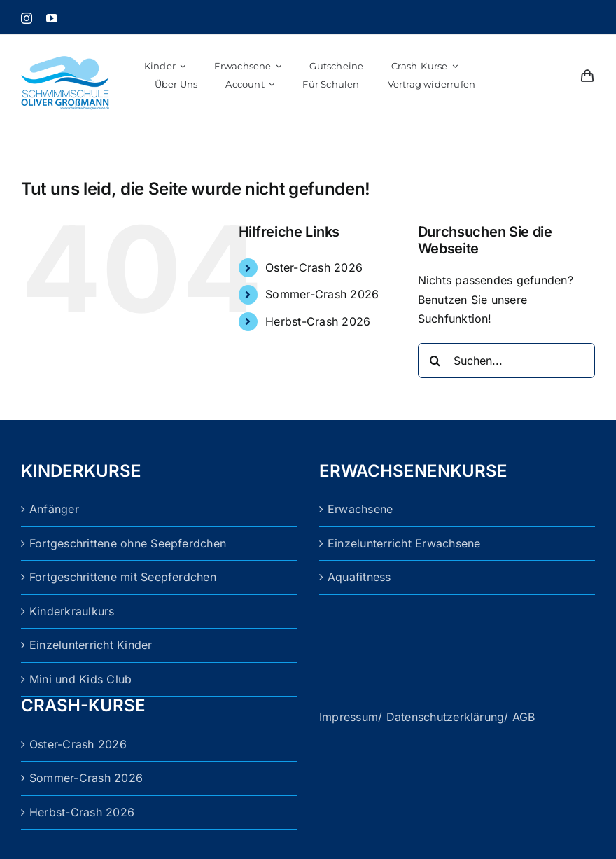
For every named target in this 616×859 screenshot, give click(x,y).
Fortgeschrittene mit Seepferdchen (123, 577)
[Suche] (435, 361)
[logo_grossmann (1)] (65, 44)
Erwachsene (360, 509)
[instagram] (27, 18)
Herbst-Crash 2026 (318, 321)
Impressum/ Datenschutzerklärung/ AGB (427, 717)
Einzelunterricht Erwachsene (404, 543)
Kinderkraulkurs (72, 611)
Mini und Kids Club (80, 679)
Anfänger (54, 509)
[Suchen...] (506, 361)
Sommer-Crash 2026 (322, 294)
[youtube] (52, 18)
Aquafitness (359, 577)
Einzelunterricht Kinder (91, 645)
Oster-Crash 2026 (314, 267)
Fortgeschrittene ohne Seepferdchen (128, 543)
